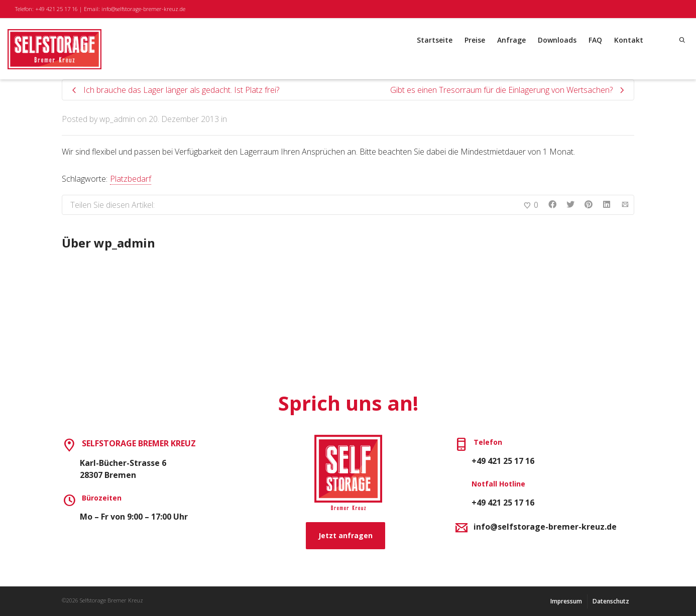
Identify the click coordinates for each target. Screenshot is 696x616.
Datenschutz (611, 601)
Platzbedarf (131, 179)
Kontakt (629, 40)
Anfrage (511, 40)
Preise (475, 40)
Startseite (435, 40)
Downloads (557, 40)
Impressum (566, 601)
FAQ (595, 40)
